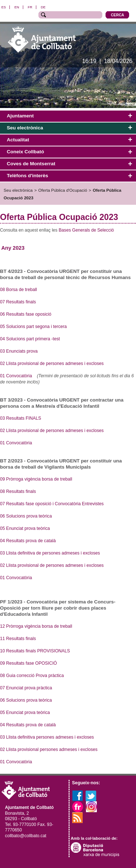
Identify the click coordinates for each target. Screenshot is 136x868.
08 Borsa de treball (18, 290)
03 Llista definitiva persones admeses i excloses (48, 737)
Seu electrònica (18, 190)
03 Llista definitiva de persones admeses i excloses (50, 553)
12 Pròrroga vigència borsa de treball (36, 626)
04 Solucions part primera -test (30, 339)
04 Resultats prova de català (28, 541)
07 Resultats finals (18, 302)
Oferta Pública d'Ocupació (63, 190)
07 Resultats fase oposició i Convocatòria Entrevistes (52, 504)
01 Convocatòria (16, 376)
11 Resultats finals (18, 639)
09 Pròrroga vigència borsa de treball (36, 479)
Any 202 (12, 248)
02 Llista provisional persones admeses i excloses (49, 749)
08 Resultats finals (18, 491)
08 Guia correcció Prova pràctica (32, 676)
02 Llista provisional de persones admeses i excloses (52, 364)
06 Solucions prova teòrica (26, 516)
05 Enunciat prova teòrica (25, 528)
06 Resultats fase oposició (26, 314)
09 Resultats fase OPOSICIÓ (29, 663)
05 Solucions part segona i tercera (33, 327)
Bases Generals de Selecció (86, 230)
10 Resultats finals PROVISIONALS (35, 651)
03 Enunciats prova (19, 351)
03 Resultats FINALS (20, 418)
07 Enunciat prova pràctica (26, 688)
